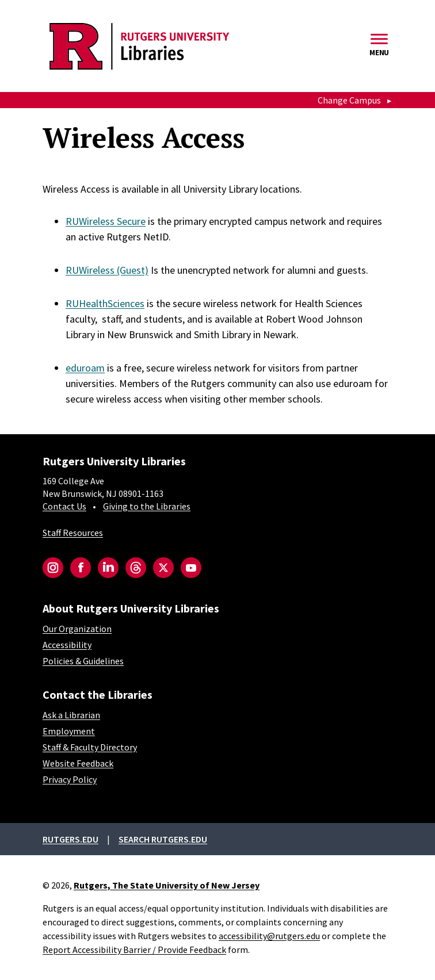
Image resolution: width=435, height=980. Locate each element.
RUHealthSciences (105, 303)
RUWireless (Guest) (107, 270)
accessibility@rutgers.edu (269, 936)
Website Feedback (78, 763)
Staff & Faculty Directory (90, 747)
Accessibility (67, 645)
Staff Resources (73, 533)
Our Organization (77, 629)
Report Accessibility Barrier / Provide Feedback (134, 950)
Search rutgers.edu (163, 839)
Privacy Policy (70, 779)
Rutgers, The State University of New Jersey (167, 885)
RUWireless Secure (106, 221)
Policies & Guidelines (83, 661)
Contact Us (64, 506)
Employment (69, 731)
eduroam (85, 368)
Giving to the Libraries (147, 506)
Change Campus (349, 100)
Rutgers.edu (70, 839)
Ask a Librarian (71, 715)
